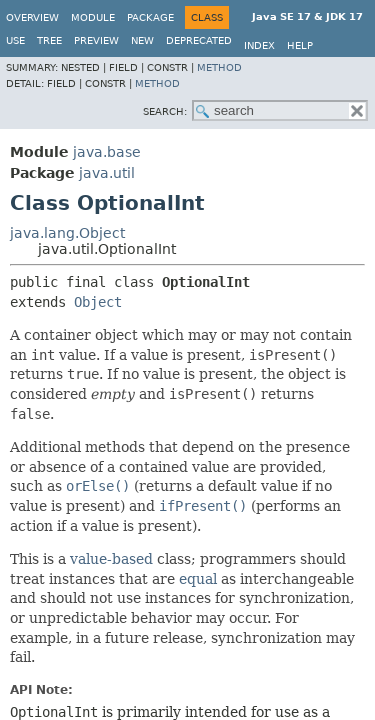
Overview (32, 17)
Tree (49, 40)
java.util (107, 173)
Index (259, 45)
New (142, 40)
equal (198, 579)
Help (300, 45)
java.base (107, 152)
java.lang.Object (67, 233)
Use (15, 40)
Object (98, 302)
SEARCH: (165, 111)
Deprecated (199, 40)
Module (93, 17)
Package (150, 17)
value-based (111, 559)
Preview (96, 40)
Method (219, 67)
